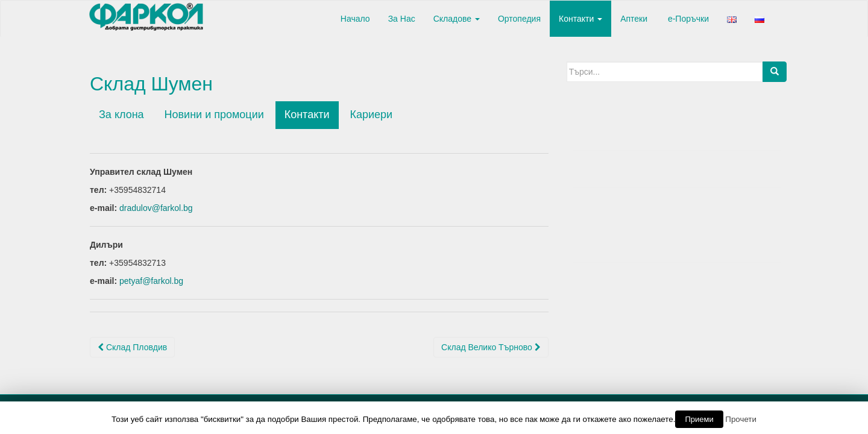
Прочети (741, 419)
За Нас (402, 19)
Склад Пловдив (132, 347)
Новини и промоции (214, 115)
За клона (121, 115)
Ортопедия (519, 19)
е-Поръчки (687, 19)
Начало (354, 19)
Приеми (699, 419)
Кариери (371, 115)
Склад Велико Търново (491, 347)
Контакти (580, 19)
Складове (457, 19)
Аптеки (634, 19)
